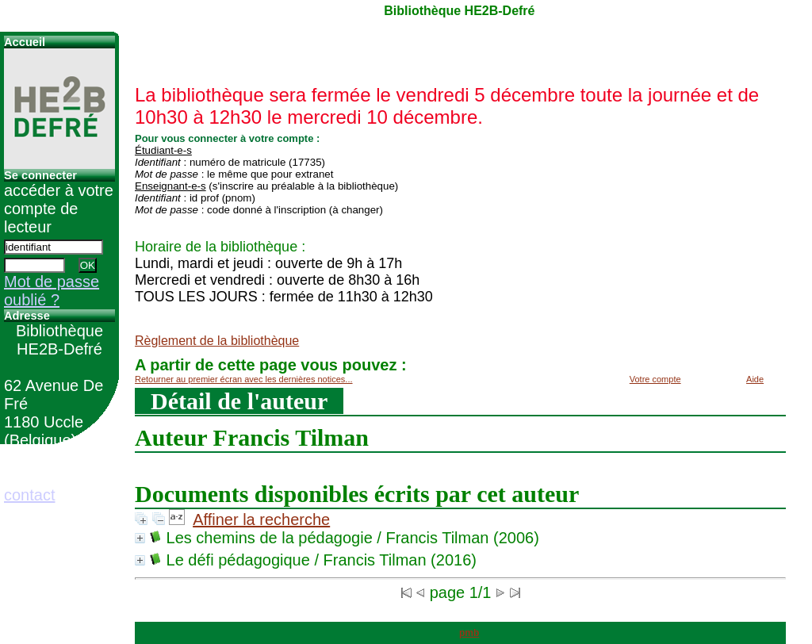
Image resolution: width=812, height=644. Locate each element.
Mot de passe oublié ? (52, 291)
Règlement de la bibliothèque (217, 341)
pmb (469, 633)
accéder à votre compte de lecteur (59, 209)
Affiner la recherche (261, 519)
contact (29, 495)
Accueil (25, 42)
